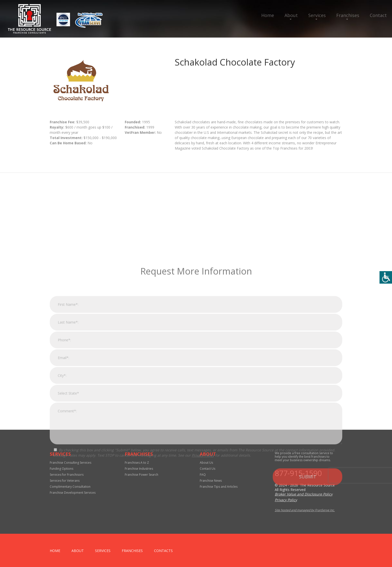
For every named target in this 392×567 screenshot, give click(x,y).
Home (268, 15)
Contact (378, 15)
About (291, 15)
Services (317, 15)
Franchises (348, 15)
